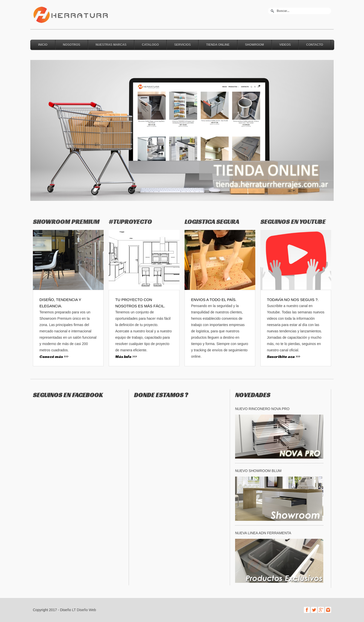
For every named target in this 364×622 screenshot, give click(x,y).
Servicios (182, 45)
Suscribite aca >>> (283, 357)
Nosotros (72, 45)
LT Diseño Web (84, 610)
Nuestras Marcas (111, 45)
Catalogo (150, 45)
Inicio (43, 45)
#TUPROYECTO (130, 222)
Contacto (315, 45)
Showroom (254, 45)
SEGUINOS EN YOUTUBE (293, 222)
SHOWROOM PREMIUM (66, 222)
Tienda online (218, 45)
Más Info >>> (126, 357)
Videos (285, 45)
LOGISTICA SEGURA (212, 222)
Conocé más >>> (54, 357)
